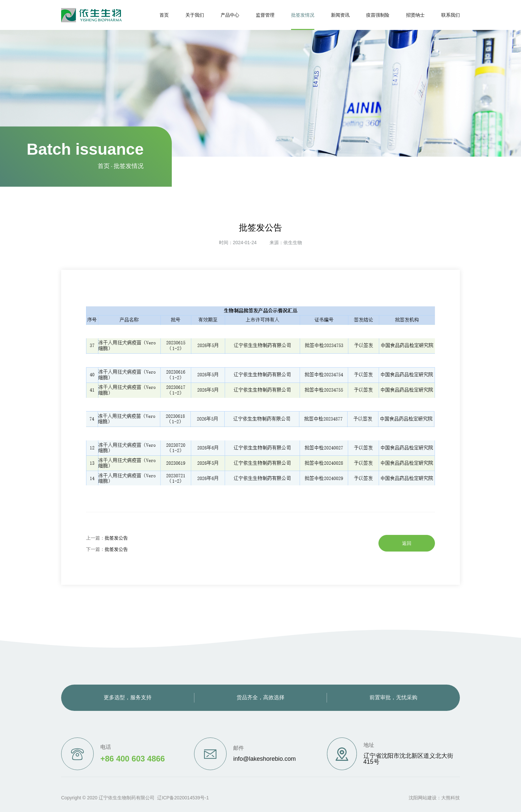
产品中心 (230, 15)
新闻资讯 (340, 15)
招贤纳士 (415, 15)
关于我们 (195, 15)
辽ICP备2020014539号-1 (183, 798)
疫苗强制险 (378, 15)
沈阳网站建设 (423, 798)
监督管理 (265, 15)
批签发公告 (116, 538)
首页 (164, 15)
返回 (407, 543)
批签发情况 (303, 15)
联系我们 (451, 15)
